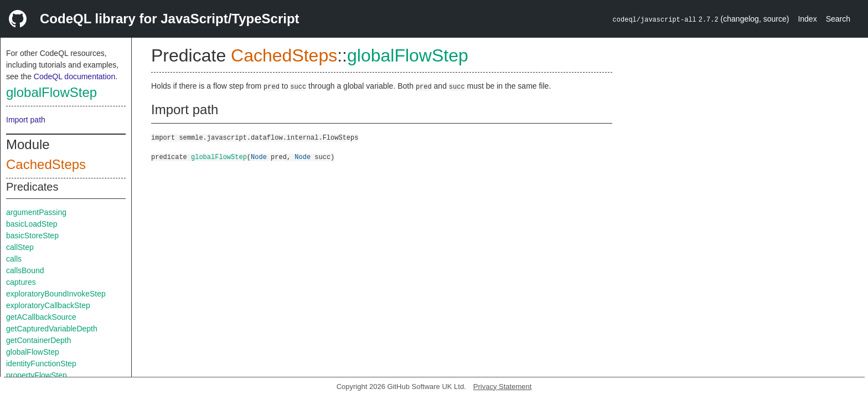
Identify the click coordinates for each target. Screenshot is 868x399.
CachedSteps (46, 164)
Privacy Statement (503, 387)
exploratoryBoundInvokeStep (56, 294)
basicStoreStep (32, 236)
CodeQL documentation (74, 76)
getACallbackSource (41, 317)
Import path (26, 120)
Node (259, 157)
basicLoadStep (32, 224)
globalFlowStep (51, 92)
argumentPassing (36, 212)
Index (807, 19)
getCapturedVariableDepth (52, 329)
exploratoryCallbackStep (48, 305)
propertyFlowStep (37, 375)
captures (21, 282)
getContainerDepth (39, 340)
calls (14, 259)
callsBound (25, 270)
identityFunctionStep (41, 364)
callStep (20, 247)
